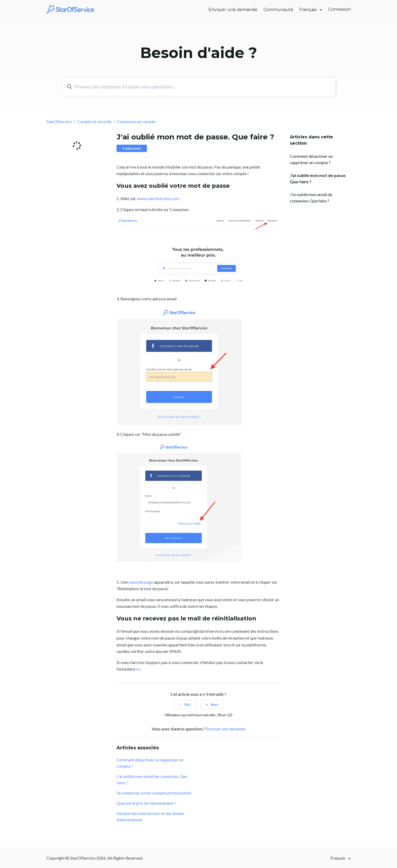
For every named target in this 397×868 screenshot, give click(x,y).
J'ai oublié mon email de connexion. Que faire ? (311, 198)
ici (138, 669)
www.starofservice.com (158, 198)
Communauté (278, 10)
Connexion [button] (340, 9)
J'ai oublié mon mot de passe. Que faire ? (318, 178)
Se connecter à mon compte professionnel (154, 793)
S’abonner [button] (132, 148)
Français (308, 10)
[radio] (185, 704)
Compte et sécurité (94, 121)
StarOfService (59, 121)
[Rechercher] (199, 87)
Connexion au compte (136, 121)
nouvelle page (141, 582)
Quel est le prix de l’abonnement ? (146, 803)
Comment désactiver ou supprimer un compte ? (311, 159)
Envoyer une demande (233, 10)
